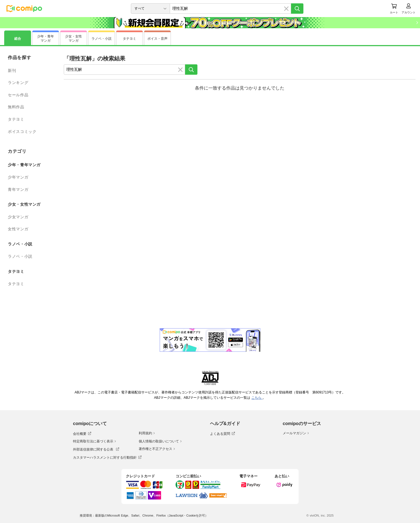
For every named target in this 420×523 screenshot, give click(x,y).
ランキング (18, 83)
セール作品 (18, 95)
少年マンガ (18, 177)
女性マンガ (18, 229)
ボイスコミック (22, 132)
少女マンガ (18, 217)
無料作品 (16, 107)
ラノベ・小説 (20, 256)
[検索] (297, 9)
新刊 (12, 71)
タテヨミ (16, 119)
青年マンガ (18, 189)
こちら (257, 398)
